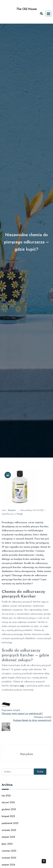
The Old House (27, 9)
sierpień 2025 (8, 837)
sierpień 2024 (8, 865)
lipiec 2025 (7, 844)
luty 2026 (6, 796)
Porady (20, 515)
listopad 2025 (8, 816)
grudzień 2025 (9, 809)
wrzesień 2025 (9, 830)
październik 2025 (10, 823)
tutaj (22, 687)
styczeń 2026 (8, 802)
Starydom (12, 512)
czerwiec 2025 (9, 851)
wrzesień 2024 (9, 858)
